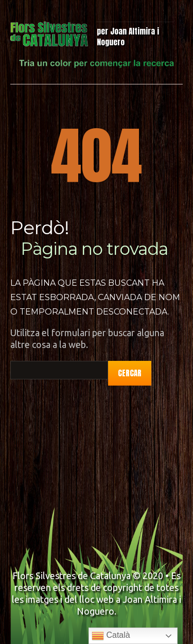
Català (111, 636)
